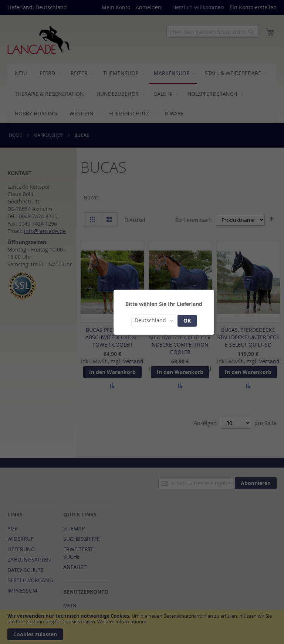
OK (187, 321)
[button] (154, 321)
